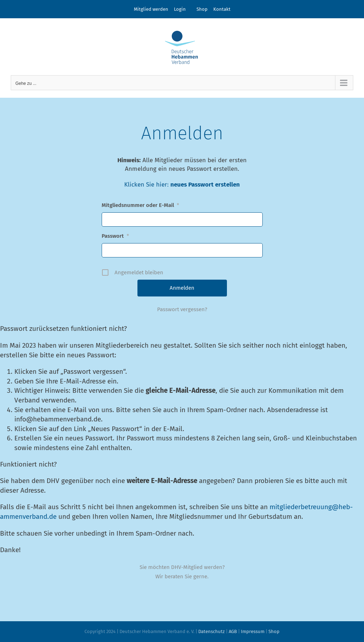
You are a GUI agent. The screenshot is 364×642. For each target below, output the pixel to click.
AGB (233, 631)
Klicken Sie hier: (147, 185)
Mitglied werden (151, 9)
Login (180, 9)
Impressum (253, 631)
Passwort (115, 236)
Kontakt (222, 9)
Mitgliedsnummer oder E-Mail (140, 205)
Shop (202, 9)
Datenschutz (212, 631)
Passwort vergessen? (182, 309)
